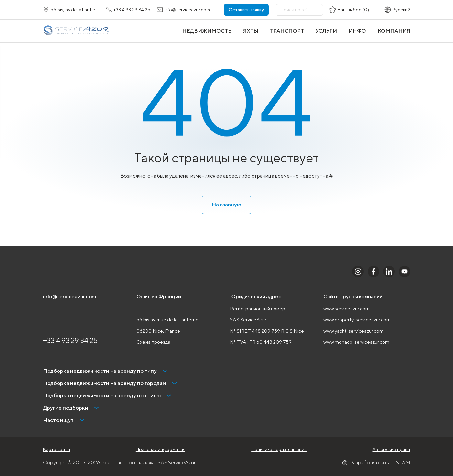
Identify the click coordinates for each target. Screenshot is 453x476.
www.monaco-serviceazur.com (356, 342)
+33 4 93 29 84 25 (70, 340)
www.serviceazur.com (346, 309)
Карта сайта (56, 449)
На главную (226, 205)
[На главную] (76, 31)
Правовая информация (161, 449)
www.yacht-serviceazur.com (353, 331)
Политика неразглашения (279, 449)
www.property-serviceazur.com (357, 320)
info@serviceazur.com (70, 297)
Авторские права (391, 449)
